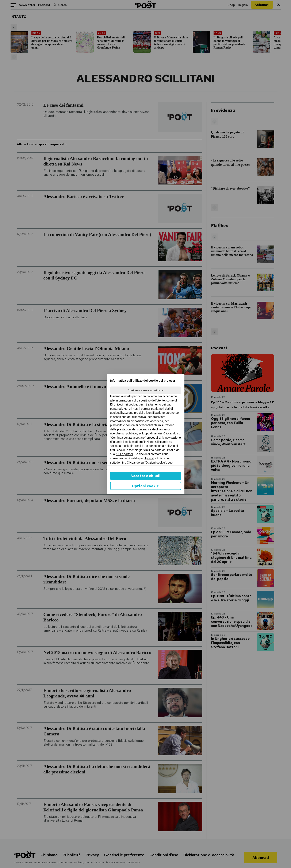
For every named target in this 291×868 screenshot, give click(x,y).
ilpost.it (149, 458)
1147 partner (125, 454)
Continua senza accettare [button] (146, 390)
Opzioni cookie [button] (145, 486)
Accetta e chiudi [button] (145, 476)
